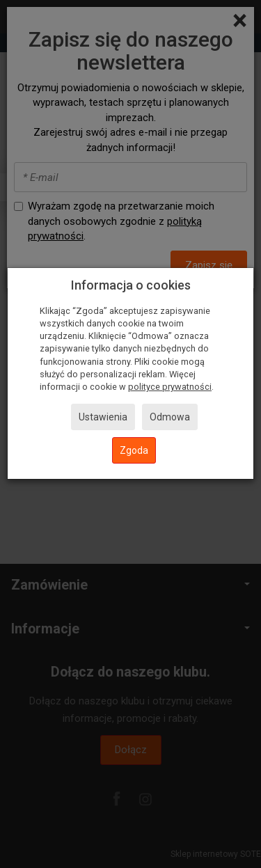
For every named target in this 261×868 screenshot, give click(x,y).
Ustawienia (103, 417)
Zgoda (134, 450)
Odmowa (170, 417)
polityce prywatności (170, 387)
